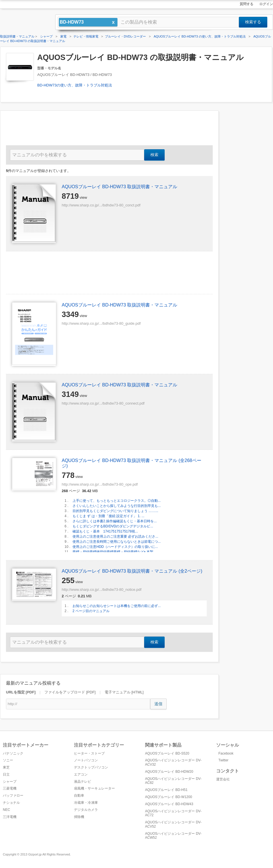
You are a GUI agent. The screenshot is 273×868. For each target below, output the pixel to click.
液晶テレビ (82, 782)
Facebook (226, 753)
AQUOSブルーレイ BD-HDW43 (169, 804)
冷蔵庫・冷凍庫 (86, 803)
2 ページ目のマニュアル (91, 611)
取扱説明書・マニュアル (17, 36)
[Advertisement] (250, 196)
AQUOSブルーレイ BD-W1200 (168, 797)
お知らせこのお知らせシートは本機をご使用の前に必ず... (117, 606)
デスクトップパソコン (91, 767)
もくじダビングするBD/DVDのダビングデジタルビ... (113, 526)
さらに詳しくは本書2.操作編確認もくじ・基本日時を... (115, 521)
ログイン (266, 4)
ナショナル (11, 803)
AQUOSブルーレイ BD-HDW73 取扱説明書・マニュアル (119, 187)
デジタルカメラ (86, 810)
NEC (6, 810)
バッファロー (13, 796)
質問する (247, 4)
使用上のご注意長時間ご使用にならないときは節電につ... (117, 542)
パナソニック (13, 753)
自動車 (79, 796)
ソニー (8, 760)
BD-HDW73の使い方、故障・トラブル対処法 (75, 85)
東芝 (6, 767)
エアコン (81, 774)
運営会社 (223, 779)
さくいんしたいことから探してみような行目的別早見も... (117, 506)
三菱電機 (10, 788)
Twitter (223, 760)
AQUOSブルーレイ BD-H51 (166, 790)
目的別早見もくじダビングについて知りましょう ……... (115, 511)
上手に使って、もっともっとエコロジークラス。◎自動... (117, 501)
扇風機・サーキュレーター (94, 788)
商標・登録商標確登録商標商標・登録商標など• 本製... (114, 552)
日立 (6, 774)
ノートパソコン (86, 760)
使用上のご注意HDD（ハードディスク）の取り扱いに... (115, 547)
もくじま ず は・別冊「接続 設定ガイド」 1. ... (108, 516)
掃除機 (79, 817)
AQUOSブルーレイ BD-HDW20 (169, 772)
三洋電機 (10, 817)
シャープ (10, 782)
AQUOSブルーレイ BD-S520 (167, 753)
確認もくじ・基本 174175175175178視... (105, 531)
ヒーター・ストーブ (89, 753)
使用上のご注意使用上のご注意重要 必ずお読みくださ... (115, 536)
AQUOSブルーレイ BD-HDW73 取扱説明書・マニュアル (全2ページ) (132, 571)
